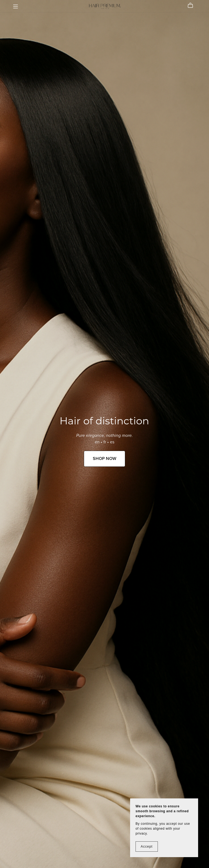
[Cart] (193, 5)
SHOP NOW (104, 459)
